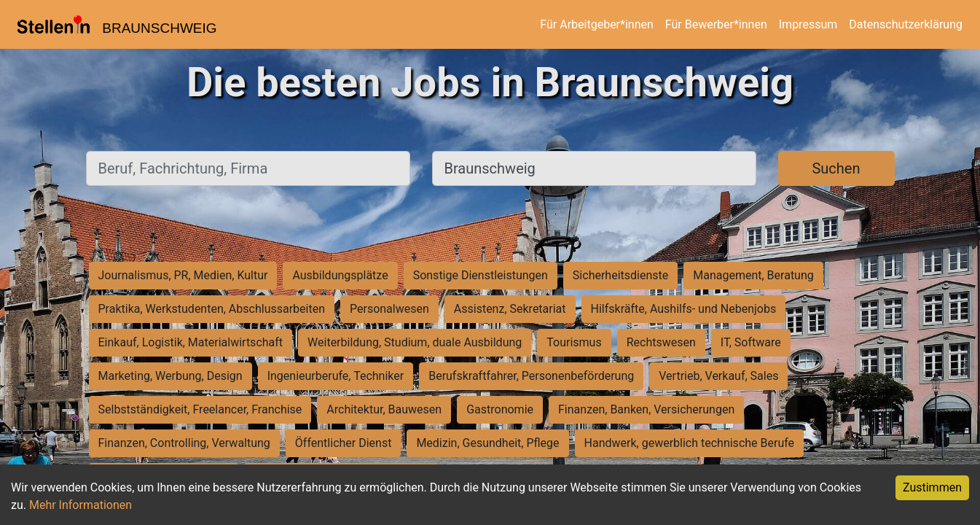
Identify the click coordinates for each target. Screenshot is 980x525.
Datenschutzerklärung (906, 24)
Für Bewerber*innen (716, 24)
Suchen (836, 168)
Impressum (808, 24)
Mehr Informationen (81, 505)
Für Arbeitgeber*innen (596, 24)
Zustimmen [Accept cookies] (932, 487)
